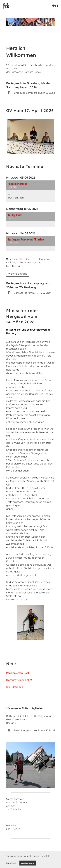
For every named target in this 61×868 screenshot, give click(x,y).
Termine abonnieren (20, 259)
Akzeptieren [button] (28, 863)
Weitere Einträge (18, 274)
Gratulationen (15, 687)
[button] (30, 191)
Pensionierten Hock (18, 673)
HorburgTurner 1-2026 (19, 680)
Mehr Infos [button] (46, 856)
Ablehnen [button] (11, 863)
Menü (53, 6)
